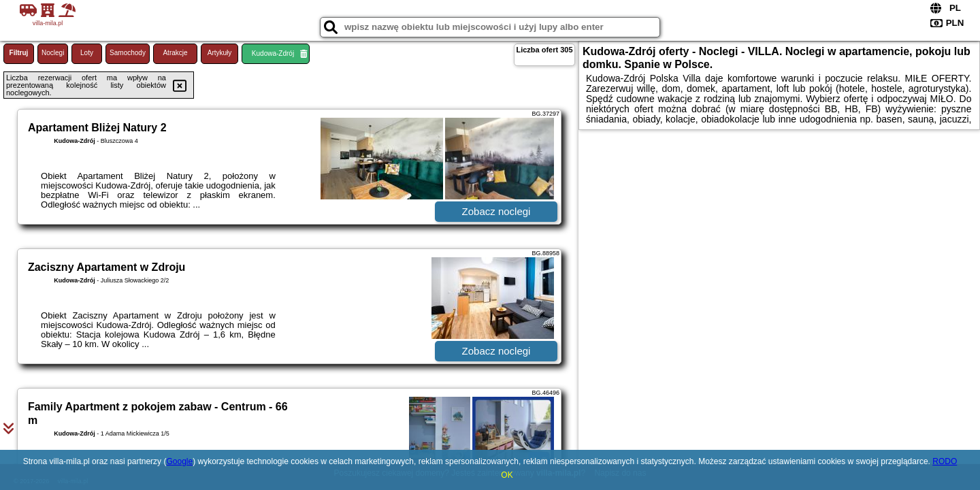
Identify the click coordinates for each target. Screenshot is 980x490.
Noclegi (53, 53)
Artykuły (220, 53)
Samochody (128, 53)
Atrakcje (175, 53)
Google (179, 461)
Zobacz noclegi (496, 211)
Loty (87, 53)
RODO (945, 461)
